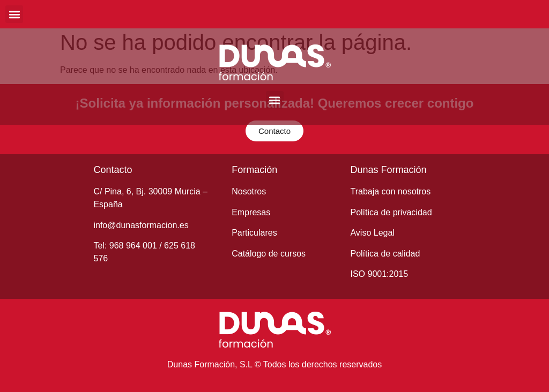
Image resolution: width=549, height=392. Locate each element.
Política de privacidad (391, 212)
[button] (14, 14)
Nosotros (249, 191)
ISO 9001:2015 (379, 274)
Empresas (251, 212)
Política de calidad (385, 254)
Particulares (254, 233)
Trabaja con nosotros (390, 191)
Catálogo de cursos (269, 254)
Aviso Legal (372, 233)
